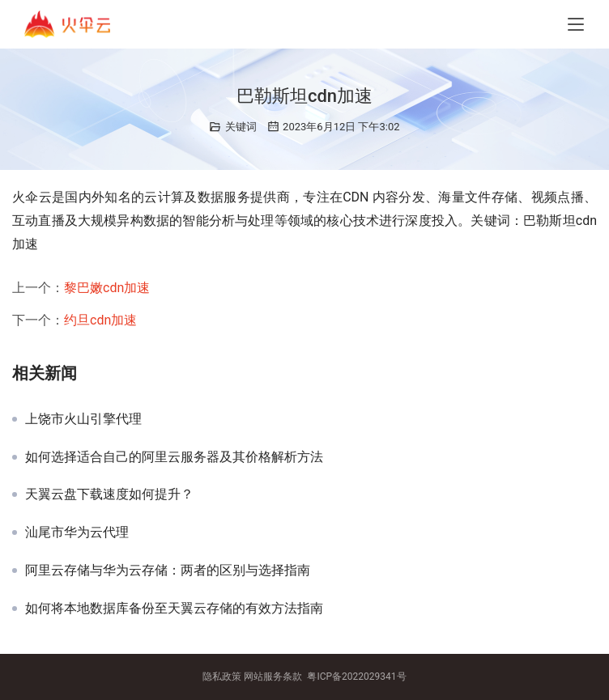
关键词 (241, 127)
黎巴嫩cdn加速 (107, 288)
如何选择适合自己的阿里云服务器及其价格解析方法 (174, 457)
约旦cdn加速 (100, 320)
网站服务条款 (273, 677)
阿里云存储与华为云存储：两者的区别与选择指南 (168, 571)
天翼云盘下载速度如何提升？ (109, 494)
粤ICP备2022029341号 (356, 677)
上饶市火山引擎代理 (83, 419)
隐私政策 (222, 677)
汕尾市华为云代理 (77, 532)
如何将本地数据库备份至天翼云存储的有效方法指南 (174, 609)
